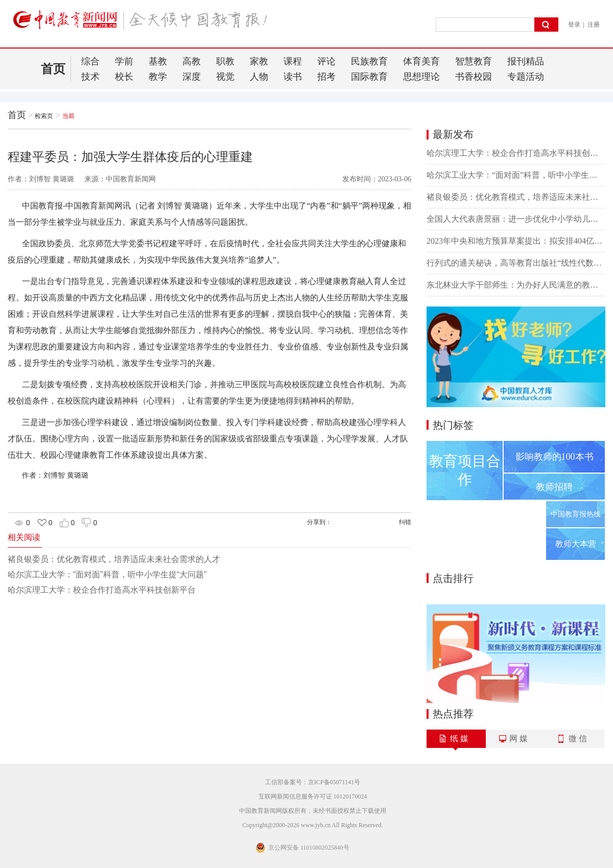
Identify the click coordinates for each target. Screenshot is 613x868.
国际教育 (369, 77)
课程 (293, 61)
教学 (158, 77)
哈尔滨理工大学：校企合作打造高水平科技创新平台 (102, 590)
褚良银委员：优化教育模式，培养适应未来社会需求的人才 (114, 559)
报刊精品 (526, 61)
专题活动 (526, 77)
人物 (259, 77)
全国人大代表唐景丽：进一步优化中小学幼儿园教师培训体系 (516, 219)
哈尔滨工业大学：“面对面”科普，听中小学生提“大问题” (107, 574)
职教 (225, 61)
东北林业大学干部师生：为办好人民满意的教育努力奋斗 (516, 285)
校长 (124, 77)
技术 (90, 77)
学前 (124, 61)
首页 (53, 69)
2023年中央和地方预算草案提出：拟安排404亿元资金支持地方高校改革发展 (516, 241)
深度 (192, 77)
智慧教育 (474, 61)
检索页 (44, 116)
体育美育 (421, 61)
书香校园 (474, 77)
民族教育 (369, 61)
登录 (574, 25)
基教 (158, 61)
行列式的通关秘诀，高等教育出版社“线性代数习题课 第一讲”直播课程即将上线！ (516, 263)
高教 (192, 61)
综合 (90, 61)
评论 (326, 61)
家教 (259, 61)
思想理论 (421, 77)
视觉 (225, 77)
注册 (594, 25)
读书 (293, 77)
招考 (326, 77)
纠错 (405, 522)
